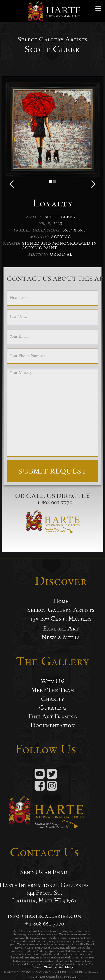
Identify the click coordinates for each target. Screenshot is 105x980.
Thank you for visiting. (59, 967)
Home (61, 601)
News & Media (61, 637)
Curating (52, 708)
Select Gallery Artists (61, 610)
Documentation (53, 725)
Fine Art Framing (53, 716)
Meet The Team (53, 690)
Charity (52, 699)
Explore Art (61, 628)
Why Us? (53, 681)
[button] (98, 11)
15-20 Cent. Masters (61, 619)
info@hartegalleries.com (44, 916)
